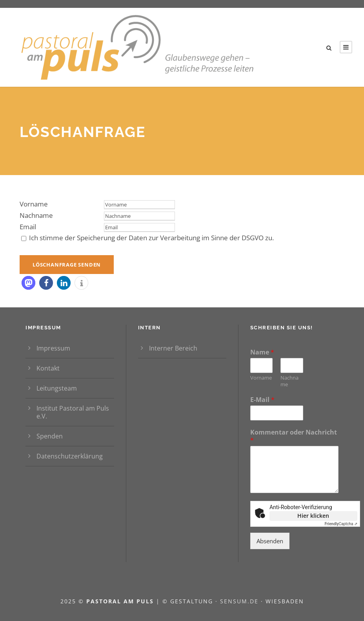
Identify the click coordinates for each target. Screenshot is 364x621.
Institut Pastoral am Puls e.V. (73, 412)
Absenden (270, 541)
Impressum (53, 348)
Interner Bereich (173, 348)
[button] (28, 283)
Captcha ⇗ (341, 524)
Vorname (34, 204)
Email (28, 227)
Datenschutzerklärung (70, 456)
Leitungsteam (57, 388)
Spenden (50, 436)
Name (262, 352)
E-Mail (262, 400)
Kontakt (48, 368)
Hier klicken (313, 516)
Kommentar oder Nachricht (294, 437)
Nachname (36, 215)
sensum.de (240, 601)
